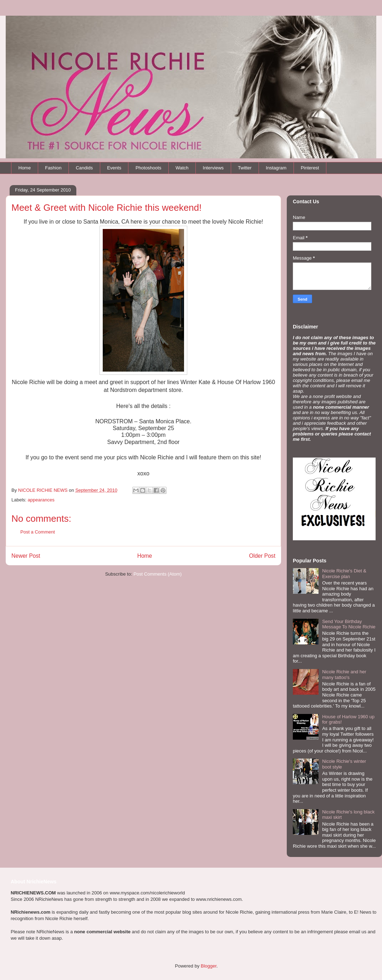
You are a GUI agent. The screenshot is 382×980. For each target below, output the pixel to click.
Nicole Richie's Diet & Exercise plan (344, 574)
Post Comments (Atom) (157, 574)
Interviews (213, 168)
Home (25, 168)
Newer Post (26, 556)
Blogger (209, 966)
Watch (182, 168)
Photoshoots (148, 168)
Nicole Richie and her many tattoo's (344, 675)
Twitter (245, 168)
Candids (84, 168)
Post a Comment (38, 532)
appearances (41, 500)
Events (114, 168)
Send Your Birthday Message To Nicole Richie (349, 624)
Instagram (276, 168)
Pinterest (310, 168)
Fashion (53, 168)
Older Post (262, 556)
